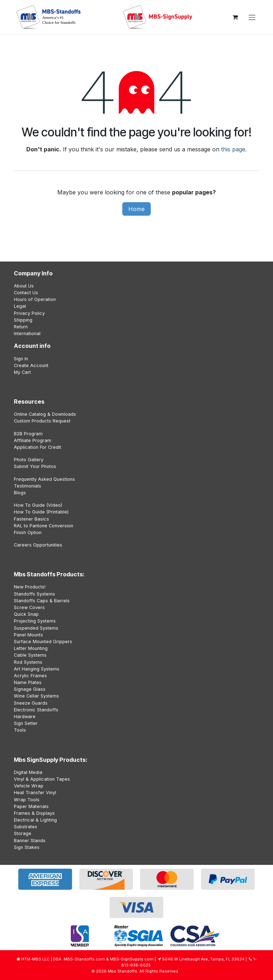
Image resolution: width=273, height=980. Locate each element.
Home (136, 209)
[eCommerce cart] (235, 17)
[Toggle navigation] (252, 17)
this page (233, 149)
